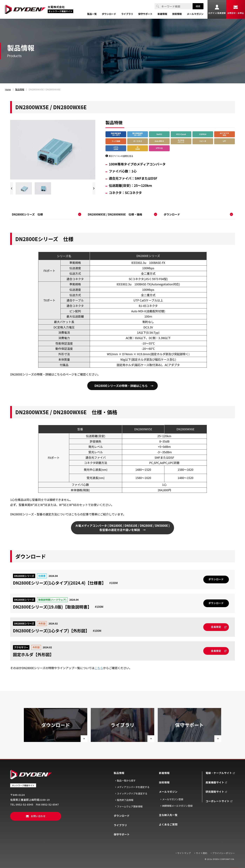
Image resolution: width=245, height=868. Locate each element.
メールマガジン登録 (173, 799)
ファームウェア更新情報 (130, 807)
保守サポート (122, 834)
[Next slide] (94, 188)
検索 (198, 6)
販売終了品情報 (125, 800)
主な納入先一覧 (168, 815)
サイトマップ (184, 853)
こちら (99, 668)
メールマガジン (168, 792)
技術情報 (164, 782)
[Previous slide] (12, 188)
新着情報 (164, 773)
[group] (24, 188)
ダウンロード (122, 816)
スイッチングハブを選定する (132, 794)
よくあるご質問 (168, 824)
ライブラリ (120, 825)
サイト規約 (202, 853)
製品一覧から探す (126, 781)
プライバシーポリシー (223, 853)
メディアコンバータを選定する (133, 787)
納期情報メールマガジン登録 (177, 806)
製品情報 (119, 773)
